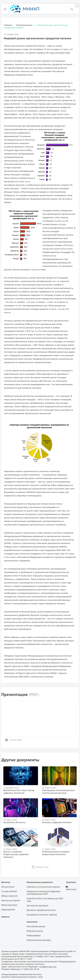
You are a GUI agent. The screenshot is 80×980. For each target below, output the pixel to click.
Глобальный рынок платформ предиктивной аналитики (56, 853)
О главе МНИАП (9, 891)
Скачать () (16, 740)
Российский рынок (36, 926)
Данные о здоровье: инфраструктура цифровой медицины (16, 854)
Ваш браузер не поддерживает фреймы (41, 719)
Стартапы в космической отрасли (43, 887)
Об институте (8, 887)
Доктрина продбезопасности (41, 910)
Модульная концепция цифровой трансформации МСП (43, 893)
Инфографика (34, 935)
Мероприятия (8, 909)
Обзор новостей (9, 896)
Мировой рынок (35, 931)
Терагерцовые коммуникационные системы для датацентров (58, 792)
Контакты (71, 882)
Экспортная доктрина (37, 905)
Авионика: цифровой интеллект (57, 822)
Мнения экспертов (11, 900)
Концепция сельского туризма (42, 915)
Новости (5, 917)
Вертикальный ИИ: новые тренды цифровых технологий (19, 792)
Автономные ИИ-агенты (14, 822)
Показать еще (42, 867)
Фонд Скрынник (9, 905)
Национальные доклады (39, 940)
